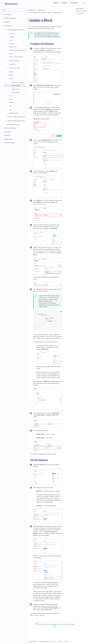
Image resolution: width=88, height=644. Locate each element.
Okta (10, 96)
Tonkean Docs (31, 10)
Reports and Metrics (10, 128)
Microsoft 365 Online (13, 68)
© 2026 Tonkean (32, 641)
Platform (64, 3)
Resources (7, 132)
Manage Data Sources (13, 125)
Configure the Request (81, 11)
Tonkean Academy (10, 143)
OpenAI (11, 99)
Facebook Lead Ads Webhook (17, 50)
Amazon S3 (12, 34)
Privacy (67, 641)
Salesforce (12, 102)
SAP (9, 106)
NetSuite (11, 75)
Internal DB (12, 64)
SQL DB (11, 72)
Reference (7, 136)
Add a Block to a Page (17, 82)
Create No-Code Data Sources (15, 121)
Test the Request (80, 13)
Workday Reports (14, 113)
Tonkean (56, 3)
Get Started (7, 15)
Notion (10, 79)
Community (74, 3)
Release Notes (9, 139)
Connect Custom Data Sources (15, 117)
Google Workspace (13, 61)
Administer (7, 22)
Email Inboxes (13, 47)
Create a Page (15, 89)
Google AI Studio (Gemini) (16, 57)
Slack (10, 110)
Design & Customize (10, 18)
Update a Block (16, 86)
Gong (10, 54)
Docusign (11, 44)
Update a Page (15, 92)
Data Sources (8, 26)
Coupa (11, 40)
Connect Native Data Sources (14, 30)
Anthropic (11, 37)
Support (60, 641)
